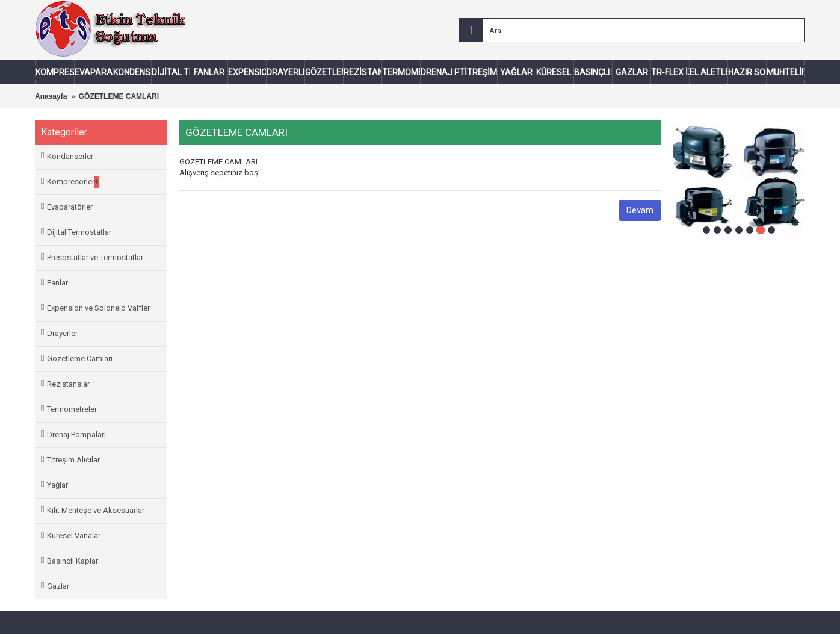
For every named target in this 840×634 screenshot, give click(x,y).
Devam (640, 210)
